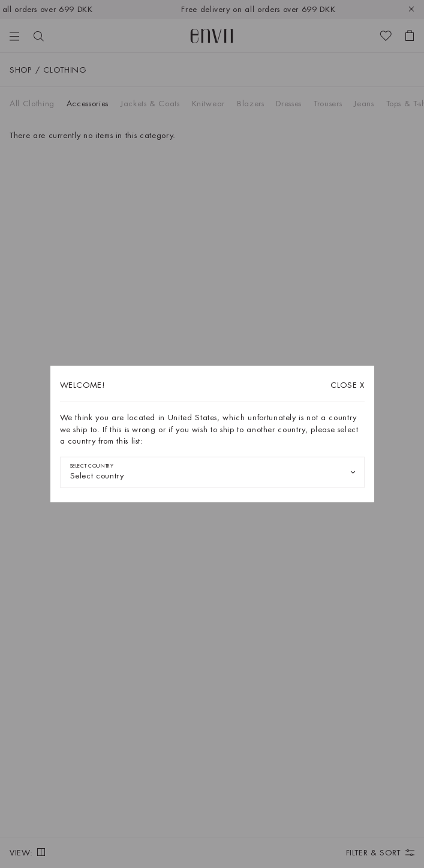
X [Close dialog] (348, 385)
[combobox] (212, 472)
